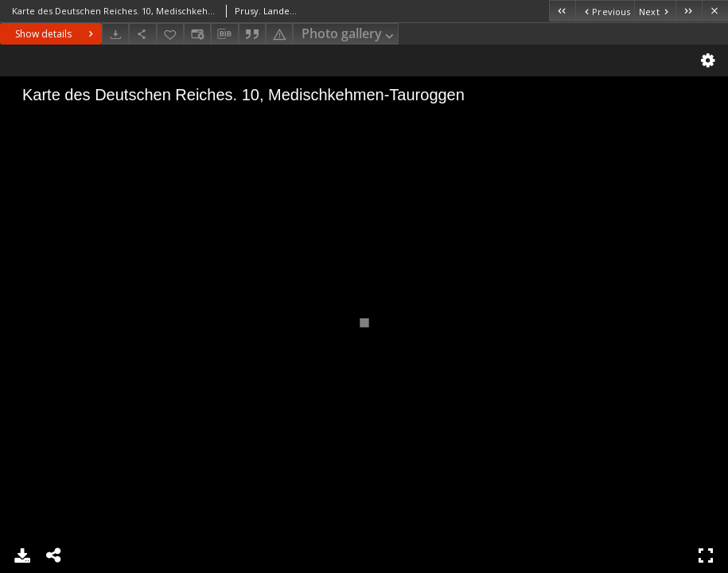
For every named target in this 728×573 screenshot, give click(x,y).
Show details (56, 34)
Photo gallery (349, 35)
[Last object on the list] (689, 11)
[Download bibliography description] (224, 34)
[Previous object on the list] (605, 11)
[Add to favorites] (170, 34)
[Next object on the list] (655, 11)
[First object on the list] (562, 11)
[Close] (715, 11)
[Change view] (197, 34)
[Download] (115, 34)
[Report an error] (279, 34)
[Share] (142, 34)
